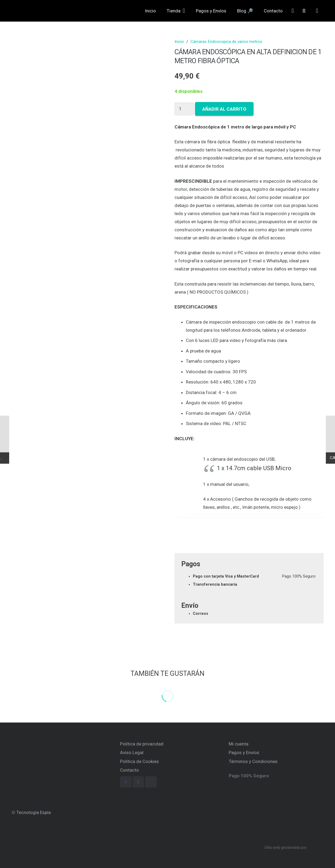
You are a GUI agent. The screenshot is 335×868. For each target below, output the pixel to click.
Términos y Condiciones (253, 761)
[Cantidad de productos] (185, 109)
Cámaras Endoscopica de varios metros (226, 42)
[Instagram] (139, 782)
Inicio (179, 42)
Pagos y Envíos (244, 752)
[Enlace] (34, 15)
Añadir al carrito (225, 109)
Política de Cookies (139, 761)
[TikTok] (151, 782)
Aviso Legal (132, 752)
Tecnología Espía (34, 812)
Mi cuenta (239, 744)
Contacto (129, 770)
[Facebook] (126, 782)
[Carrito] (317, 15)
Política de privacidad (142, 744)
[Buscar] (304, 15)
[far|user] (293, 15)
